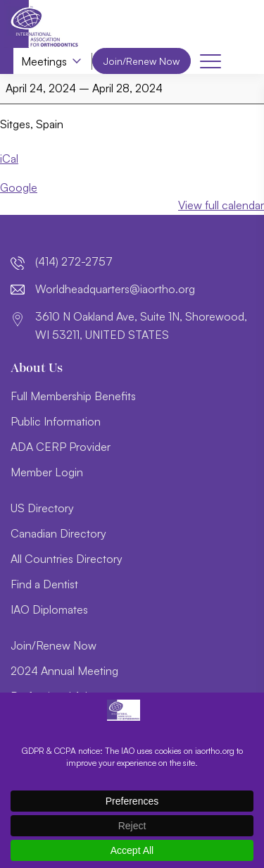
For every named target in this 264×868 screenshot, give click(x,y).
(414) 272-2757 (74, 261)
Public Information (56, 421)
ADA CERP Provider (61, 447)
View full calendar (221, 206)
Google (19, 187)
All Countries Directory (67, 559)
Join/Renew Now (142, 61)
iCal (9, 159)
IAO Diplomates (49, 609)
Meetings (44, 61)
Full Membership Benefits (73, 396)
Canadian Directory (58, 533)
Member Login (47, 472)
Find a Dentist (44, 584)
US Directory (42, 508)
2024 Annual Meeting (64, 671)
